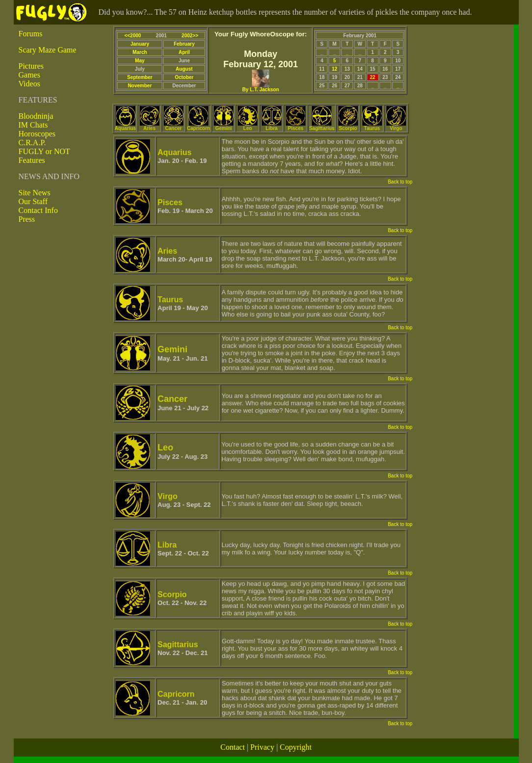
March (139, 52)
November (140, 86)
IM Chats (33, 125)
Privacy (263, 747)
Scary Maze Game (48, 50)
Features (32, 160)
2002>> (190, 36)
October (184, 77)
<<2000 (133, 36)
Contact (233, 747)
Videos (29, 84)
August (184, 69)
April (184, 52)
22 (372, 77)
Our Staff (33, 201)
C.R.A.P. (32, 143)
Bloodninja (36, 116)
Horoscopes (37, 134)
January (140, 44)
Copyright (296, 747)
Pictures (31, 66)
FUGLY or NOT (44, 151)
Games (29, 75)
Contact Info (38, 210)
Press (27, 219)
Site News (35, 193)
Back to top (400, 182)
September (140, 77)
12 (335, 69)
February (184, 44)
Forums (31, 34)
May (139, 61)
